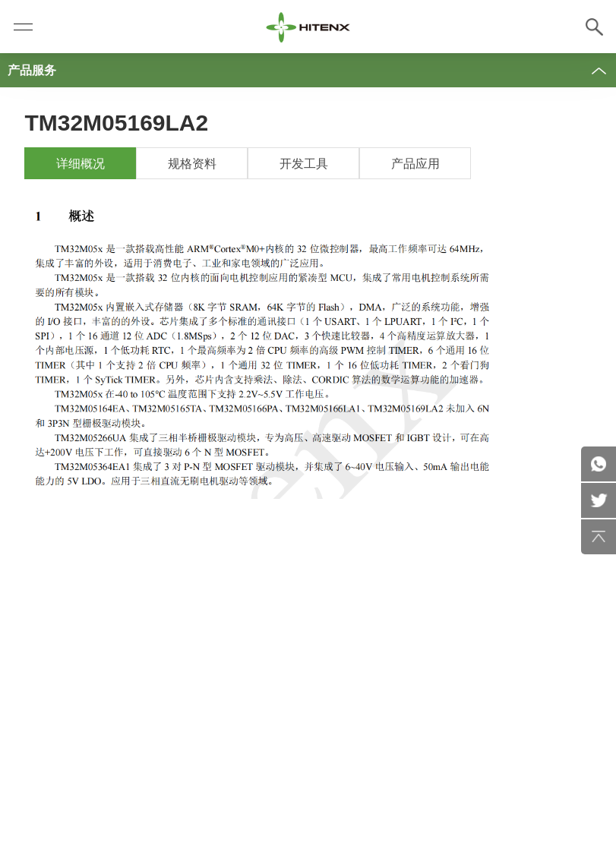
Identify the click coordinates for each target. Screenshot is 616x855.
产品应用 (415, 164)
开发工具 (304, 164)
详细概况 (81, 164)
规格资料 (192, 164)
